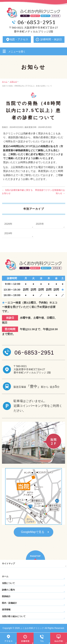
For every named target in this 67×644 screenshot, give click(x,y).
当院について (8, 583)
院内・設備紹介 (9, 603)
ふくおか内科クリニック (32, 628)
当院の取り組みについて (14, 616)
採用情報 (6, 610)
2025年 (40, 224)
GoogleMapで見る (33, 532)
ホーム (5, 576)
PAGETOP (35, 556)
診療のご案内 (8, 590)
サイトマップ (8, 564)
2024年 (8, 233)
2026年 (8, 224)
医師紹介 (6, 596)
